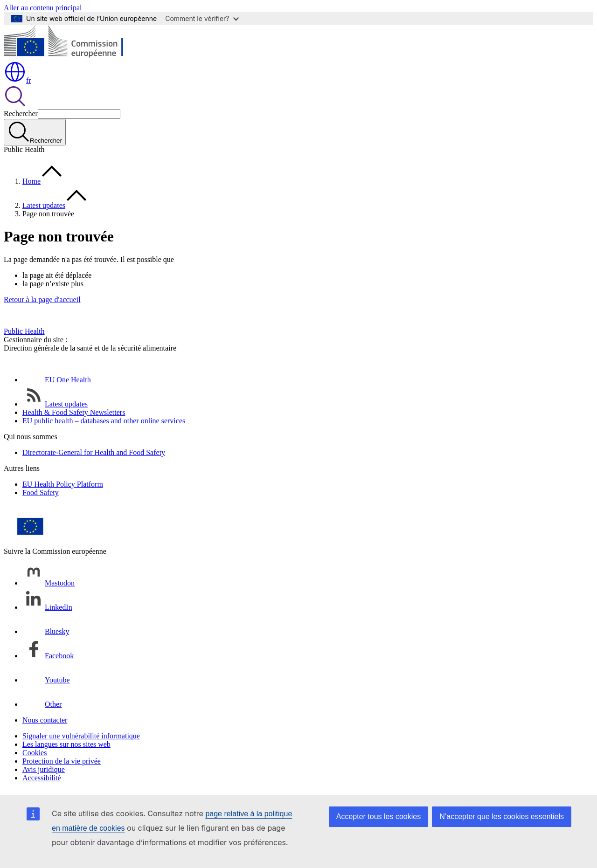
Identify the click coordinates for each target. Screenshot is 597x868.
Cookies (35, 753)
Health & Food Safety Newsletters (74, 412)
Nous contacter (45, 720)
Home (31, 181)
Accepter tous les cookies (378, 816)
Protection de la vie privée (62, 761)
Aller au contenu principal (43, 8)
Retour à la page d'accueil (42, 300)
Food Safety (41, 493)
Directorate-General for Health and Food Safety (94, 452)
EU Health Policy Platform (63, 484)
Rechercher (21, 114)
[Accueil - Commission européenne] (72, 56)
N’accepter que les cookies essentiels (502, 816)
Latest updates (44, 205)
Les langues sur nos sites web (66, 744)
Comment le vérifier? (202, 18)
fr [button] (17, 80)
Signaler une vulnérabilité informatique (81, 736)
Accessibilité (42, 778)
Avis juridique (44, 769)
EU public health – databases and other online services (104, 421)
